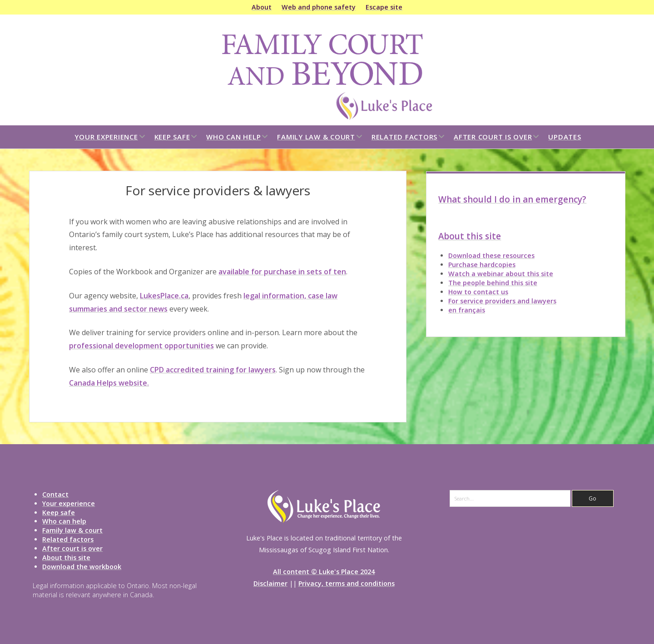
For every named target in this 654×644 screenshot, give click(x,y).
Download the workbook (82, 567)
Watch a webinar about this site (501, 274)
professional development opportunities (141, 346)
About (262, 7)
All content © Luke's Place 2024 (324, 572)
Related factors (404, 137)
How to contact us (478, 292)
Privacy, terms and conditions (347, 583)
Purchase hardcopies (482, 265)
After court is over (493, 137)
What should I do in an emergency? (512, 199)
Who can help (233, 137)
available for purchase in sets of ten (282, 272)
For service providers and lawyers (502, 301)
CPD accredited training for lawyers (213, 370)
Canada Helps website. (109, 383)
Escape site (384, 7)
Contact (55, 494)
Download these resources (491, 255)
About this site (470, 236)
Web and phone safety (319, 7)
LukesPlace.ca (164, 296)
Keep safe (172, 137)
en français (467, 310)
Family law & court (316, 137)
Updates (565, 137)
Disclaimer (270, 583)
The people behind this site (493, 283)
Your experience (106, 137)
